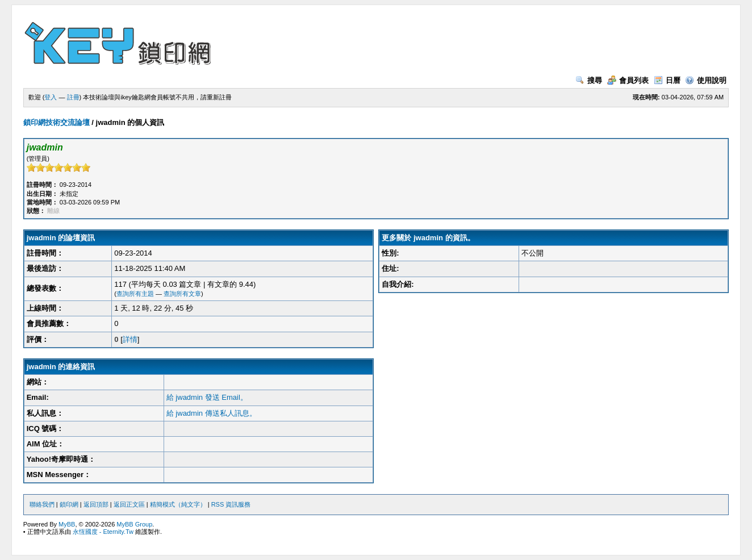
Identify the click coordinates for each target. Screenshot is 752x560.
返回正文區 (129, 504)
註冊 (73, 97)
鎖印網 (69, 504)
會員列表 (628, 80)
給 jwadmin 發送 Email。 (207, 397)
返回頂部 (96, 504)
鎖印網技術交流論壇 (57, 122)
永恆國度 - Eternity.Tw (103, 532)
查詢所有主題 (135, 294)
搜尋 (589, 80)
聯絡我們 (42, 504)
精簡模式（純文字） (178, 504)
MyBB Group (134, 524)
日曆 (667, 80)
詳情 (130, 339)
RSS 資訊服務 (231, 504)
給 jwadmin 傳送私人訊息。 (212, 413)
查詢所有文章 (182, 294)
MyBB (67, 524)
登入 (51, 97)
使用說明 (706, 80)
